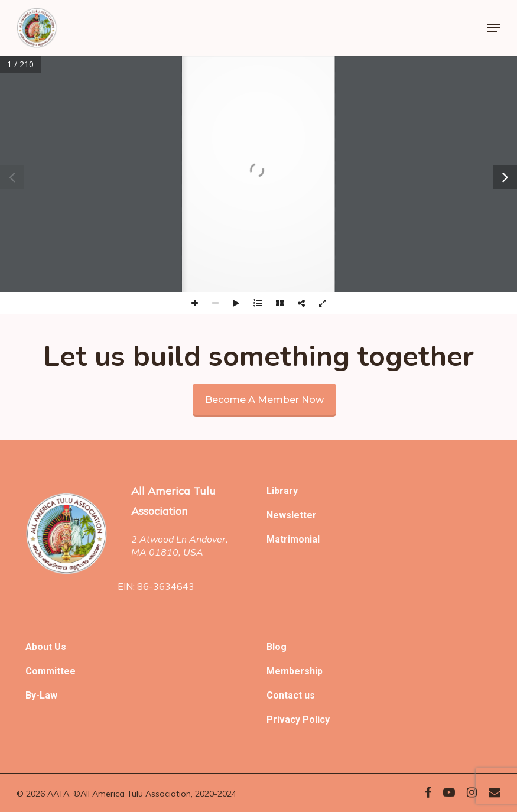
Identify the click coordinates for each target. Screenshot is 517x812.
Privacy (284, 720)
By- (32, 695)
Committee (51, 671)
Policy (316, 720)
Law (48, 695)
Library (282, 491)
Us (60, 647)
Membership (295, 671)
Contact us (291, 695)
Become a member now (264, 400)
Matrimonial (293, 539)
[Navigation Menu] (494, 28)
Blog (277, 647)
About (40, 647)
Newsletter (292, 515)
